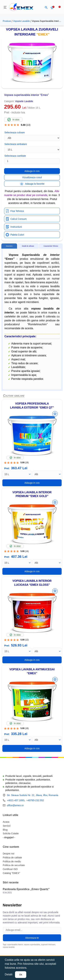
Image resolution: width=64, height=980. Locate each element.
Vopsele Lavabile (21, 21)
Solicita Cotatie (11, 833)
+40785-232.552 (35, 800)
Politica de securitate (14, 865)
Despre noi (9, 854)
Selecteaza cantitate (15, 156)
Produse (7, 21)
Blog (5, 830)
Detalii (9, 974)
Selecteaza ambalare (16, 144)
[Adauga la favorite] (55, 414)
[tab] (9, 246)
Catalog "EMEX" (11, 873)
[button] (46, 8)
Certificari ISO (10, 869)
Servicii (7, 826)
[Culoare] (47, 474)
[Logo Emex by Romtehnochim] (20, 766)
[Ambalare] (17, 474)
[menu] (5, 7)
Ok (21, 975)
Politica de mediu (12, 861)
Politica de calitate (12, 857)
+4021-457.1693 (16, 800)
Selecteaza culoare (15, 132)
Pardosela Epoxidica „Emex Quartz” (26, 889)
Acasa (6, 822)
